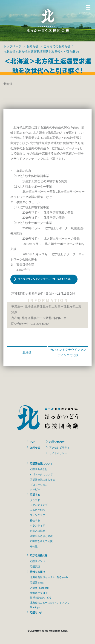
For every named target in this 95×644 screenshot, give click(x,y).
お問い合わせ (57, 441)
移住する (35, 520)
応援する (35, 494)
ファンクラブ (37, 515)
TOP (32, 441)
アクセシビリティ (59, 447)
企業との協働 (37, 531)
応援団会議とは (39, 469)
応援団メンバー (39, 561)
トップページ (12, 46)
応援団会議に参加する (43, 479)
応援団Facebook (39, 588)
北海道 (27, 352)
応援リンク (36, 612)
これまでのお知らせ (57, 46)
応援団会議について (41, 463)
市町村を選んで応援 (41, 541)
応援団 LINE (37, 582)
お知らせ (32, 46)
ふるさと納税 (37, 510)
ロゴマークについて (41, 474)
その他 (34, 546)
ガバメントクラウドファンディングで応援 (68, 352)
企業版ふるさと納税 (41, 536)
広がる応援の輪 (39, 555)
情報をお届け (37, 571)
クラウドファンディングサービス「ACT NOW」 (45, 279)
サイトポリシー (58, 453)
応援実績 (35, 566)
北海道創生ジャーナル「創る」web (49, 577)
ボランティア (37, 525)
